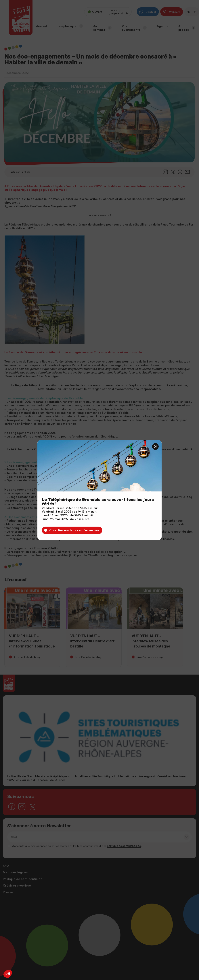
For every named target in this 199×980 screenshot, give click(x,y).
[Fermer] (155, 446)
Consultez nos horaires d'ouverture (74, 530)
